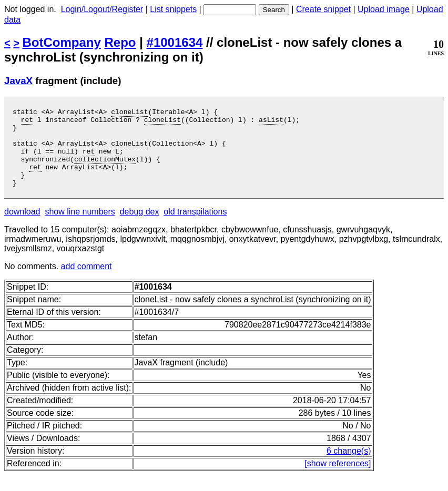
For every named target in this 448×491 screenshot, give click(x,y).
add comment (86, 282)
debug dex (140, 227)
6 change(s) (349, 467)
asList (271, 122)
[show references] (338, 479)
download (22, 227)
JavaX (18, 81)
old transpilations (195, 227)
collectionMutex (105, 170)
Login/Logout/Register (102, 9)
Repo (120, 42)
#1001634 (175, 42)
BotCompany (62, 42)
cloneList (129, 113)
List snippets (173, 9)
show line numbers (80, 227)
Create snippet (323, 9)
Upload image (384, 9)
